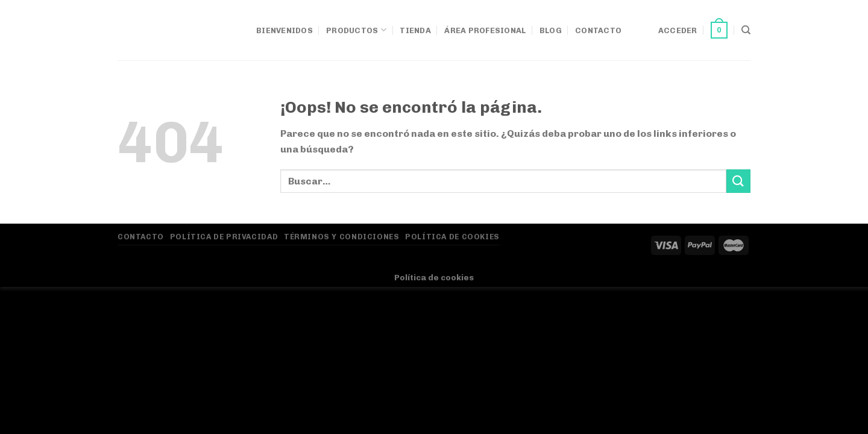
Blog (551, 30)
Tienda (415, 30)
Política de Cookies (452, 237)
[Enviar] (738, 181)
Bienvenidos (285, 30)
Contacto (598, 30)
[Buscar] (746, 30)
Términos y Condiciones (341, 237)
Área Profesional (485, 30)
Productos (356, 30)
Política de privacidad (224, 237)
